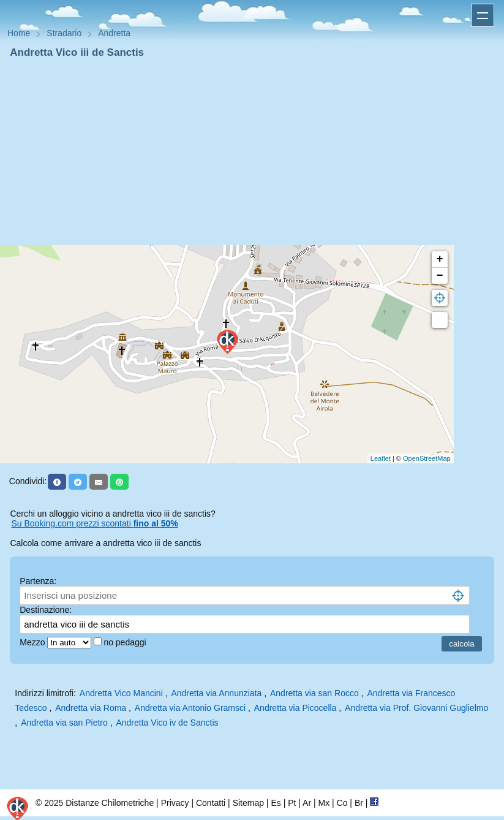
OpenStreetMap (427, 458)
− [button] (440, 276)
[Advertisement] (252, 152)
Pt (292, 803)
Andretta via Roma (91, 708)
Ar (307, 803)
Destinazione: (46, 610)
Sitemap (248, 803)
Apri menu (483, 15)
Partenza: (38, 581)
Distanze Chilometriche (110, 803)
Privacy (175, 803)
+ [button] (440, 259)
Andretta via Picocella (295, 708)
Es (276, 803)
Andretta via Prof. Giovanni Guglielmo (416, 708)
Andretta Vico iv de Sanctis (167, 723)
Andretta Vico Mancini (121, 693)
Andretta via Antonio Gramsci (190, 708)
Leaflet (381, 458)
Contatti (211, 803)
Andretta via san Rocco (314, 693)
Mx (324, 803)
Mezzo (33, 642)
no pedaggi (126, 642)
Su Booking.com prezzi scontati (94, 523)
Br (359, 803)
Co (342, 803)
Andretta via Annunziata (216, 693)
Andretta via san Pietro (64, 723)
